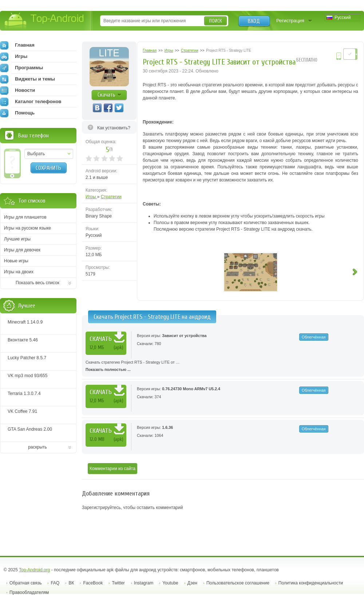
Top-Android (45, 21)
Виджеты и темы (27, 79)
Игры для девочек (22, 250)
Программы (21, 68)
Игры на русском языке (27, 228)
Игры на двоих (19, 272)
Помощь (17, 113)
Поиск (216, 21)
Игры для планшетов (25, 217)
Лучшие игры (17, 239)
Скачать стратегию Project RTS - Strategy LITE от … (223, 367)
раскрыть (37, 447)
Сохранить (48, 168)
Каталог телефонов (31, 102)
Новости (17, 90)
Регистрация (290, 21)
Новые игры (16, 261)
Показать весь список (37, 283)
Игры (91, 197)
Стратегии (111, 197)
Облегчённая (314, 337)
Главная (17, 45)
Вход (254, 21)
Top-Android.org (34, 570)
